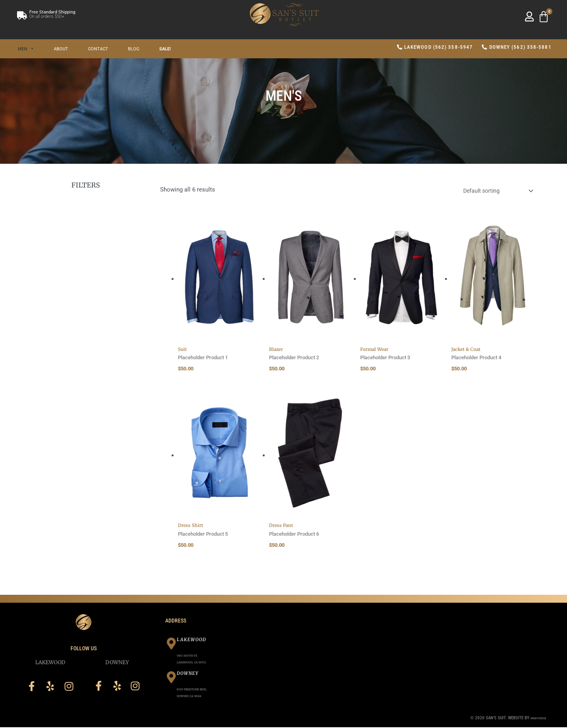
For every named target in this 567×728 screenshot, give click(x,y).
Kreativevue (534, 718)
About (61, 49)
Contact (98, 49)
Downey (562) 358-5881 (516, 47)
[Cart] (544, 17)
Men (26, 49)
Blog (134, 49)
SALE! (165, 49)
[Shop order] (493, 191)
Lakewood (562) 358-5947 (435, 47)
